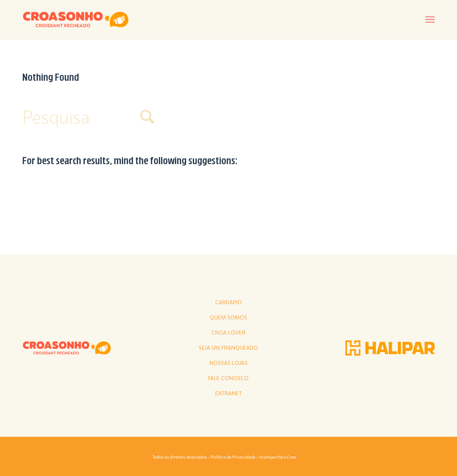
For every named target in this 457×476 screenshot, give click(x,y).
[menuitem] (430, 20)
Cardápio (228, 302)
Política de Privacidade (233, 457)
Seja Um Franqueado (228, 348)
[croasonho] (76, 20)
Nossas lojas (228, 363)
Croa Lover (228, 333)
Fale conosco (228, 378)
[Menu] (430, 20)
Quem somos (228, 318)
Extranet (228, 393)
